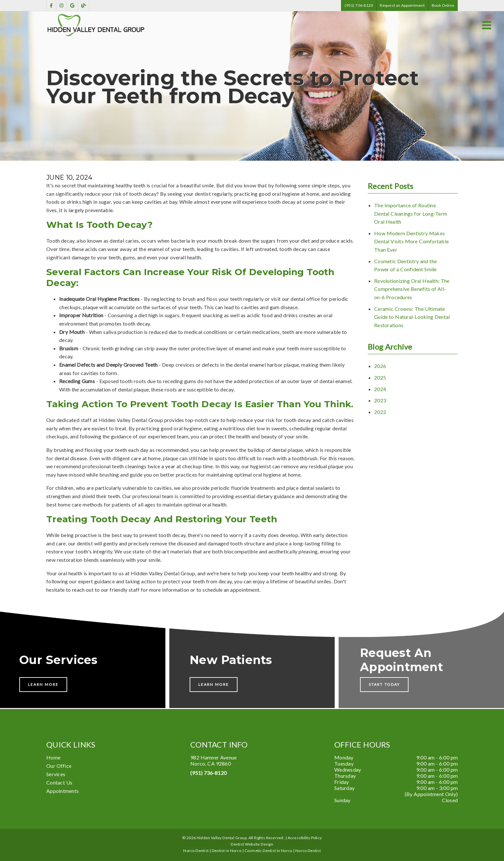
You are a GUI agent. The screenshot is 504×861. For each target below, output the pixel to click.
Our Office (59, 766)
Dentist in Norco (227, 851)
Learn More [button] (43, 684)
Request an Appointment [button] (402, 5)
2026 (380, 366)
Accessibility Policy (305, 838)
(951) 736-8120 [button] (359, 5)
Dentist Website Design (252, 844)
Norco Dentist (308, 851)
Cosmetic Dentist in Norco (269, 851)
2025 (380, 377)
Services (56, 774)
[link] (51, 6)
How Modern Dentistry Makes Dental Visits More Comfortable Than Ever (411, 241)
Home (53, 757)
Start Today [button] (384, 684)
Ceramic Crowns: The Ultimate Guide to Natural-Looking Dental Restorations (412, 317)
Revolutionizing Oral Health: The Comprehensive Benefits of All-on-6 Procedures (412, 289)
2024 (380, 389)
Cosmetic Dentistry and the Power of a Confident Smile (405, 265)
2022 (380, 412)
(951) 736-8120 (208, 773)
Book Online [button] (443, 5)
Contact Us (59, 782)
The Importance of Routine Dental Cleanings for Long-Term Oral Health (411, 213)
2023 (380, 400)
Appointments (63, 791)
